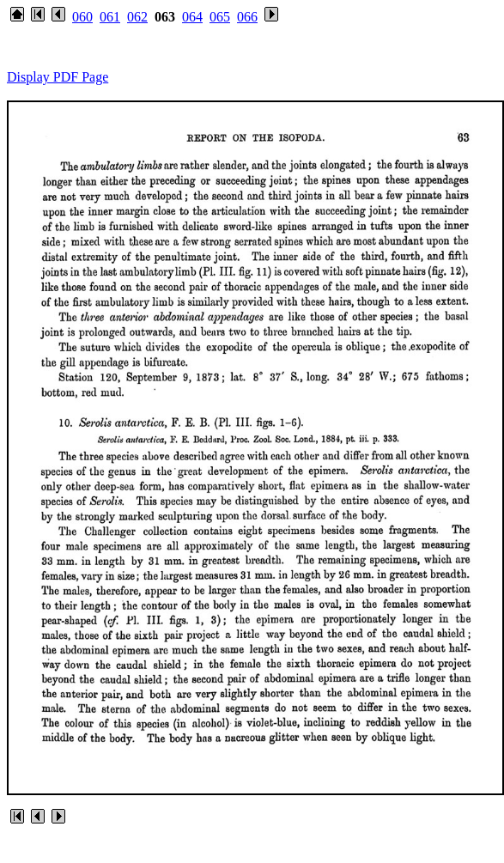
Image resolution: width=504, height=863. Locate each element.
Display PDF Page (58, 77)
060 (82, 17)
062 (137, 17)
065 (220, 17)
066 (247, 17)
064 (192, 17)
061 (110, 17)
